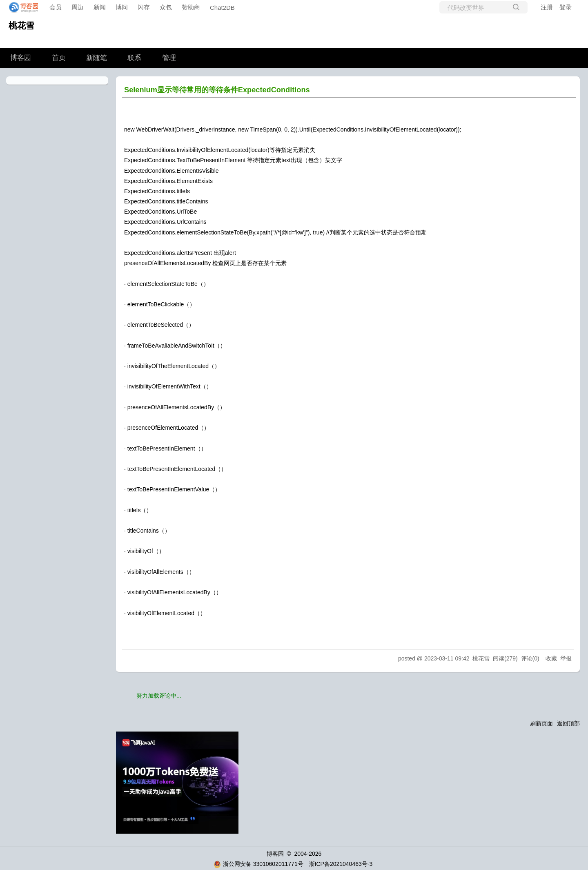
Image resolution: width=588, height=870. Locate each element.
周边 (78, 7)
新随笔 (97, 58)
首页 (59, 58)
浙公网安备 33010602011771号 (258, 864)
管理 (169, 58)
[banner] (21, 7)
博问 (122, 7)
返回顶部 (568, 723)
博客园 (21, 58)
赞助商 (191, 7)
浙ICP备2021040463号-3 (341, 864)
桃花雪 (21, 26)
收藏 (551, 658)
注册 (547, 7)
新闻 (100, 7)
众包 (166, 7)
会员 (56, 7)
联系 (134, 58)
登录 (566, 7)
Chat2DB (222, 8)
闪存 (144, 7)
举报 (566, 658)
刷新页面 (541, 723)
